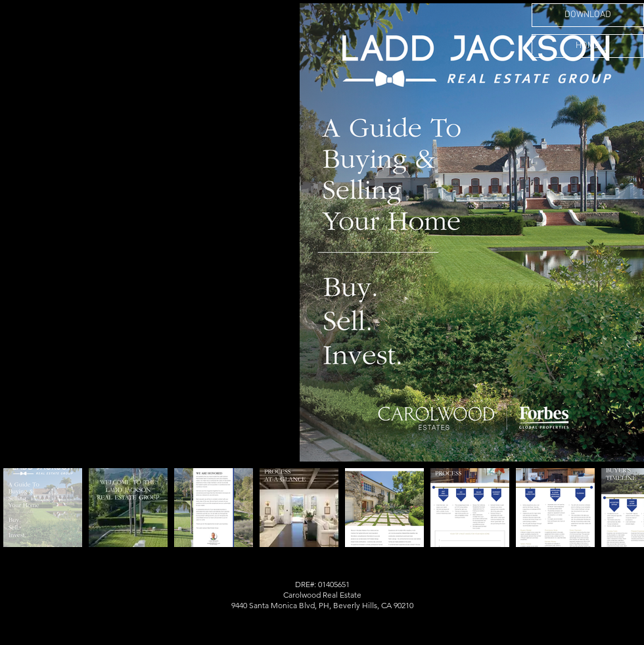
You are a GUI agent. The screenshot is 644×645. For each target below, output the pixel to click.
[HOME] (588, 46)
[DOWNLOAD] (588, 15)
